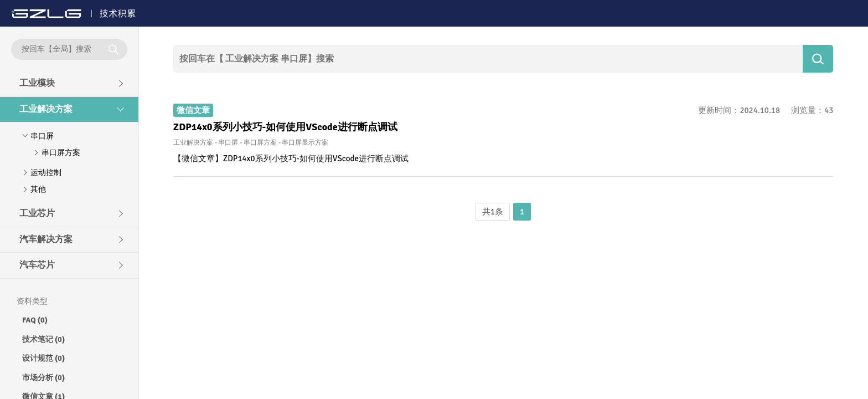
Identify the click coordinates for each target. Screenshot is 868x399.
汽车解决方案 (46, 239)
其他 (38, 189)
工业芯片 (37, 213)
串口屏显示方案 (305, 143)
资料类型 (32, 301)
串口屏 (42, 136)
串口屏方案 (61, 153)
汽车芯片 (37, 265)
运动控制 (46, 173)
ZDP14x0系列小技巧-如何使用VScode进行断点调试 (285, 127)
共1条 (493, 212)
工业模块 (37, 83)
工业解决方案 (46, 109)
